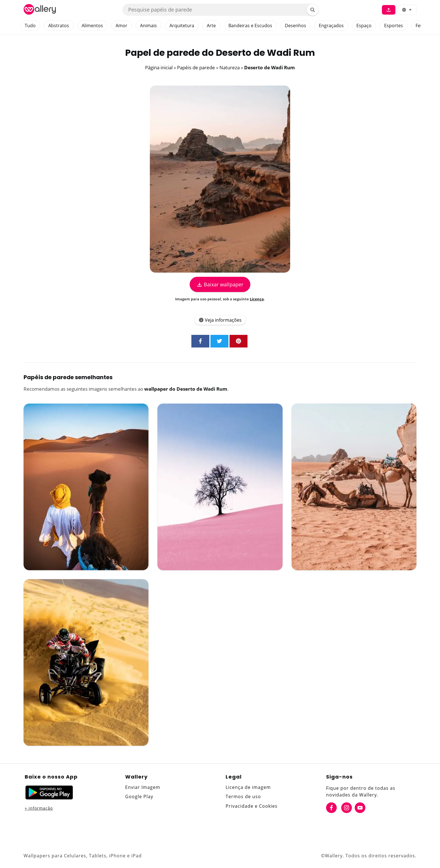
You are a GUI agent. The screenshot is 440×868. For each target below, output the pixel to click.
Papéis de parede (196, 67)
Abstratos (59, 26)
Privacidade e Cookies (252, 806)
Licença (257, 299)
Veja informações (220, 320)
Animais (148, 26)
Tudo (30, 26)
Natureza (230, 67)
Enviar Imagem (143, 787)
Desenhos (295, 26)
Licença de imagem (248, 787)
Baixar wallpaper (220, 284)
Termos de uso (243, 796)
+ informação (39, 808)
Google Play (139, 796)
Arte (211, 26)
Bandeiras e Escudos (250, 26)
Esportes (394, 26)
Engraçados (331, 26)
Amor (122, 26)
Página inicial (159, 67)
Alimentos (92, 26)
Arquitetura (182, 26)
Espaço (364, 26)
